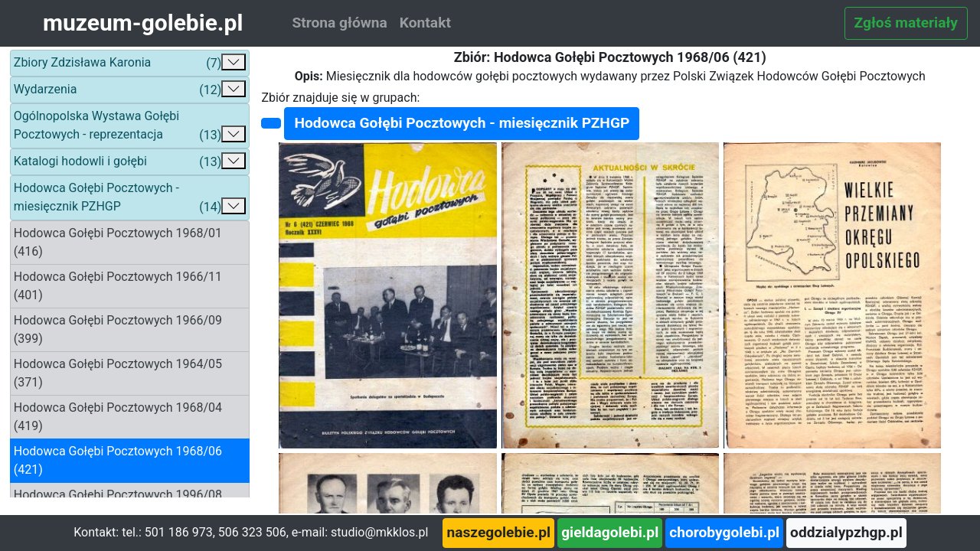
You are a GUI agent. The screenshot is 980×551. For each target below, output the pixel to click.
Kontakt (425, 23)
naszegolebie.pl (498, 532)
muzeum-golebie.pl (143, 23)
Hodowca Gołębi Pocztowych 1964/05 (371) (118, 373)
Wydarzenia (130, 90)
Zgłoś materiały (906, 23)
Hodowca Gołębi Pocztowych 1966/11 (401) (118, 286)
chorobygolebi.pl (724, 532)
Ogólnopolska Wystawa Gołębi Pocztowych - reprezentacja (130, 127)
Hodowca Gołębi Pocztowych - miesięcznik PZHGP (130, 199)
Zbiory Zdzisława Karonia (130, 63)
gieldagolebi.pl (610, 532)
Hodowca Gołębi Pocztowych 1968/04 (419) (118, 417)
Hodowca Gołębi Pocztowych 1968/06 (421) (118, 460)
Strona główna (339, 23)
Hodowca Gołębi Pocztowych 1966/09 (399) (118, 329)
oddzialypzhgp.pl (846, 532)
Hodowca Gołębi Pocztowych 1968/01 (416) (118, 242)
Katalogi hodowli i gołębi (130, 162)
